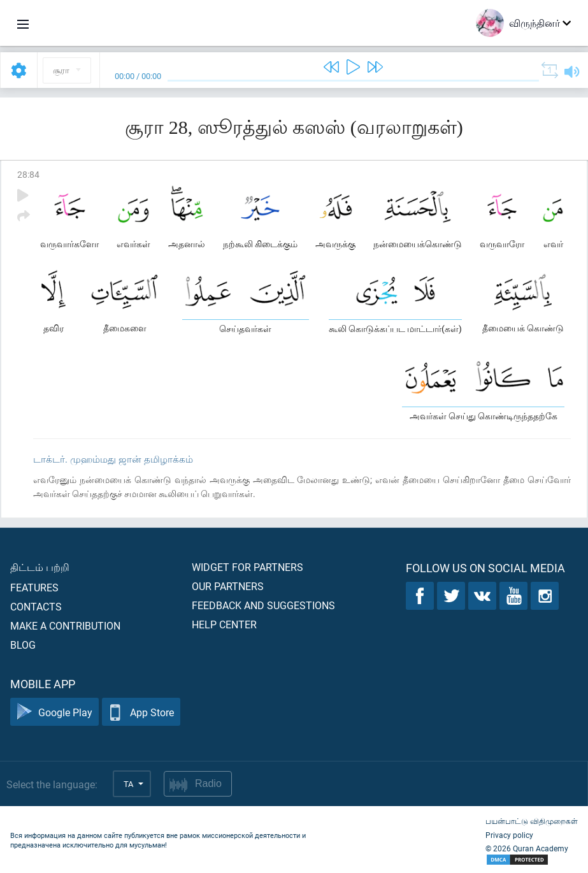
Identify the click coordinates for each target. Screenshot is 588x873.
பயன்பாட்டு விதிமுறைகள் (532, 821)
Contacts (36, 606)
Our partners (228, 586)
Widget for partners (247, 567)
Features (34, 587)
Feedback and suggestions (263, 605)
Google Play (54, 712)
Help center (224, 624)
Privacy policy (509, 835)
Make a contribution (65, 625)
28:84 (28, 174)
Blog (23, 645)
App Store (141, 712)
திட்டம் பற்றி (40, 567)
